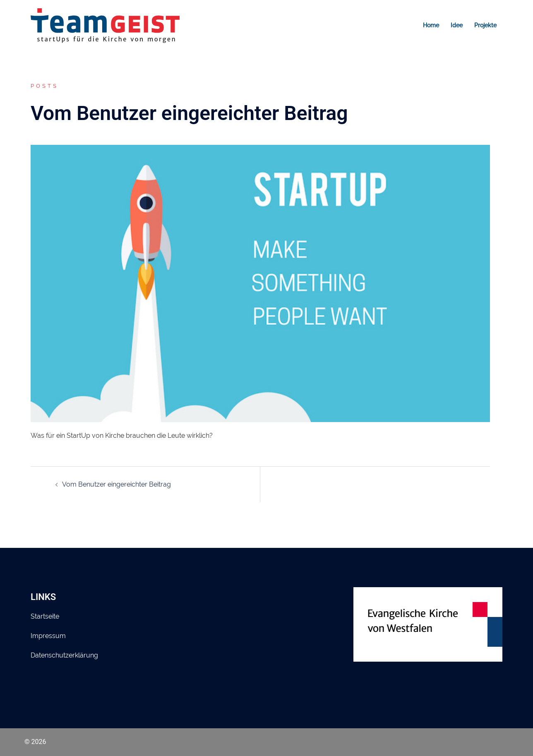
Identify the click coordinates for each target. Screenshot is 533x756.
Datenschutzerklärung (64, 655)
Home (431, 25)
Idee (457, 25)
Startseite (45, 616)
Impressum (48, 636)
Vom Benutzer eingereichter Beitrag (116, 484)
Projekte (485, 25)
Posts (44, 86)
